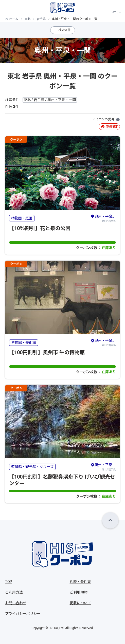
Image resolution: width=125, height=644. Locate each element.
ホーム (14, 19)
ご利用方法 (14, 592)
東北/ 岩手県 (103, 218)
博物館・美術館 (24, 343)
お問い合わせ (16, 603)
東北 (27, 19)
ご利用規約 (79, 592)
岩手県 (41, 19)
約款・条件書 (80, 582)
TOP (9, 582)
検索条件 (65, 30)
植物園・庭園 (22, 218)
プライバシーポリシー (23, 614)
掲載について (80, 603)
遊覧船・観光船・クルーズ (32, 467)
